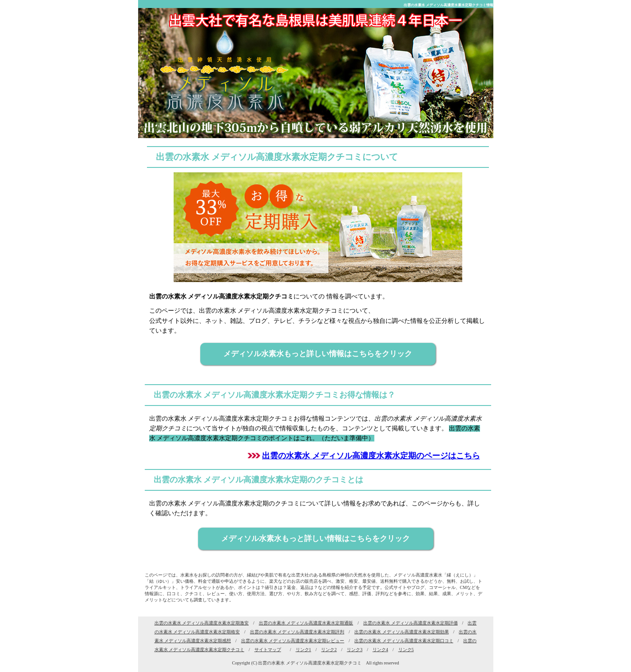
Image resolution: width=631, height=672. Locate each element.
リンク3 (355, 650)
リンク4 (380, 650)
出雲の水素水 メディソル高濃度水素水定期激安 (202, 623)
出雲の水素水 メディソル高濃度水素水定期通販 (306, 623)
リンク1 (304, 650)
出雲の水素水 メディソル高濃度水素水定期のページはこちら (371, 456)
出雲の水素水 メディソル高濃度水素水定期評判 (297, 632)
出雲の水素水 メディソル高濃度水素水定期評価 (411, 623)
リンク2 (329, 650)
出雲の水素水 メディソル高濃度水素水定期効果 (402, 632)
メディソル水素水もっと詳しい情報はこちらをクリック (318, 354)
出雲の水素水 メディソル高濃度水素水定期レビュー (293, 641)
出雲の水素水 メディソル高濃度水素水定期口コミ (404, 641)
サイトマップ (268, 650)
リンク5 (406, 650)
